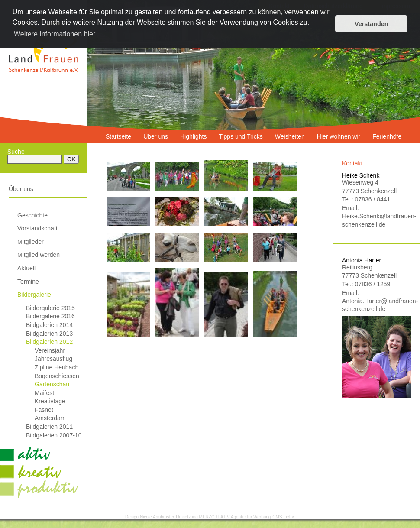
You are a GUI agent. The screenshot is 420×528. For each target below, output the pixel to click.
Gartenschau (52, 384)
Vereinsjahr (50, 350)
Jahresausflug (53, 359)
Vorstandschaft (37, 228)
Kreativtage (50, 401)
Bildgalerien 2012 (49, 342)
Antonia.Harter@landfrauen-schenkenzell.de (377, 305)
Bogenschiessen (57, 376)
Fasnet (44, 410)
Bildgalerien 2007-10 (54, 435)
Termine (28, 282)
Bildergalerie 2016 (50, 316)
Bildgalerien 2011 (49, 427)
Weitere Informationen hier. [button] (55, 34)
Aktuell (26, 268)
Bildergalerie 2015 (50, 308)
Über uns (21, 189)
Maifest (44, 393)
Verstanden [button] (372, 24)
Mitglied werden (39, 255)
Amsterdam (50, 418)
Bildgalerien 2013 (49, 334)
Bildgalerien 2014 (49, 325)
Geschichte (32, 215)
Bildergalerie (34, 295)
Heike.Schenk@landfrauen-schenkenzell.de (377, 220)
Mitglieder (31, 242)
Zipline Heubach (57, 367)
